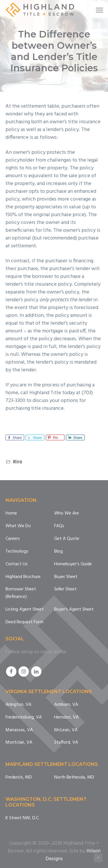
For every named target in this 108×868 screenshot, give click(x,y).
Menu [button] (97, 10)
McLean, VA (66, 730)
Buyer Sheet (66, 577)
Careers (13, 539)
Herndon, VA (66, 718)
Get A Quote (67, 539)
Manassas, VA (19, 730)
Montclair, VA (19, 743)
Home (11, 513)
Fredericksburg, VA (24, 718)
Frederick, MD (19, 778)
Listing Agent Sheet (25, 610)
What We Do (18, 526)
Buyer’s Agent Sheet (74, 610)
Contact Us (17, 564)
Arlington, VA (18, 705)
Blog (17, 461)
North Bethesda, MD (74, 778)
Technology (17, 552)
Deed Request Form (24, 622)
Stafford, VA (66, 743)
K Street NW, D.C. (22, 818)
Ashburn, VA (66, 705)
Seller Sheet (65, 589)
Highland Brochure (23, 577)
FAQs (59, 526)
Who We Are (67, 513)
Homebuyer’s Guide (73, 564)
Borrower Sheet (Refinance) (21, 593)
